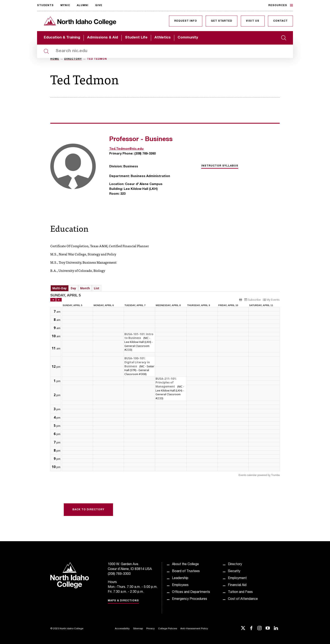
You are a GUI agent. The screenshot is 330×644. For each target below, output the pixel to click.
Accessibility (122, 629)
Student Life (136, 38)
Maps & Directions (123, 601)
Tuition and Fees (240, 592)
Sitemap (138, 629)
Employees (180, 585)
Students (45, 5)
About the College (185, 565)
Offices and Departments (191, 592)
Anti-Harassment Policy (194, 629)
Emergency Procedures (190, 599)
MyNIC (65, 5)
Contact (280, 21)
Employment (237, 578)
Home (55, 59)
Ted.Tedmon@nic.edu (126, 149)
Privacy (150, 629)
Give (99, 5)
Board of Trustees (186, 571)
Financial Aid (237, 585)
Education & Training (62, 38)
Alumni (83, 5)
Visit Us (253, 21)
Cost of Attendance (243, 599)
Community (188, 38)
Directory (73, 59)
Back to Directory (88, 510)
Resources (281, 5)
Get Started (222, 21)
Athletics (163, 38)
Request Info (186, 21)
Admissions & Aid (103, 38)
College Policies (168, 629)
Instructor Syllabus (220, 166)
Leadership (180, 578)
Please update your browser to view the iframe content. (165, 288)
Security (234, 571)
